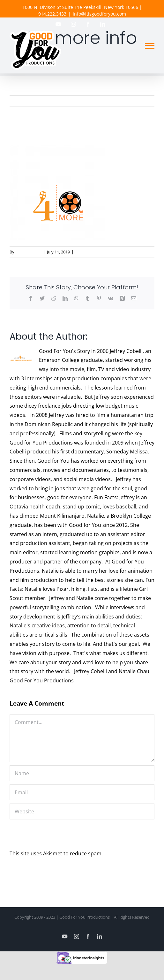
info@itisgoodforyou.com (99, 14)
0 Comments (87, 252)
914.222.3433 (52, 14)
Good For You (28, 252)
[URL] (82, 811)
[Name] (82, 773)
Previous (144, 101)
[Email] (82, 792)
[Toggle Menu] (150, 46)
